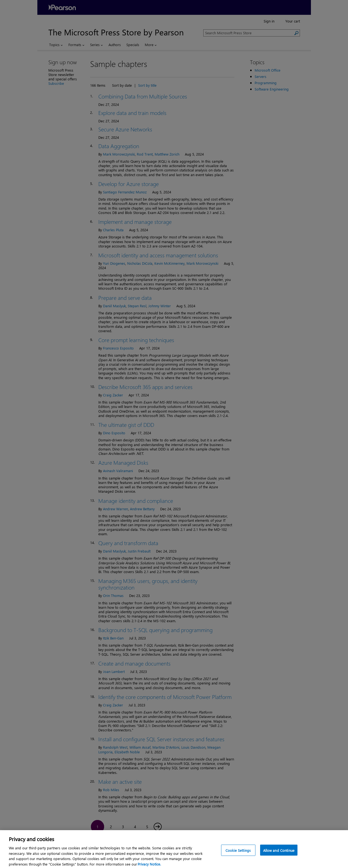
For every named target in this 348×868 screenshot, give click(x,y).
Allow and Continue (279, 852)
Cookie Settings (238, 852)
